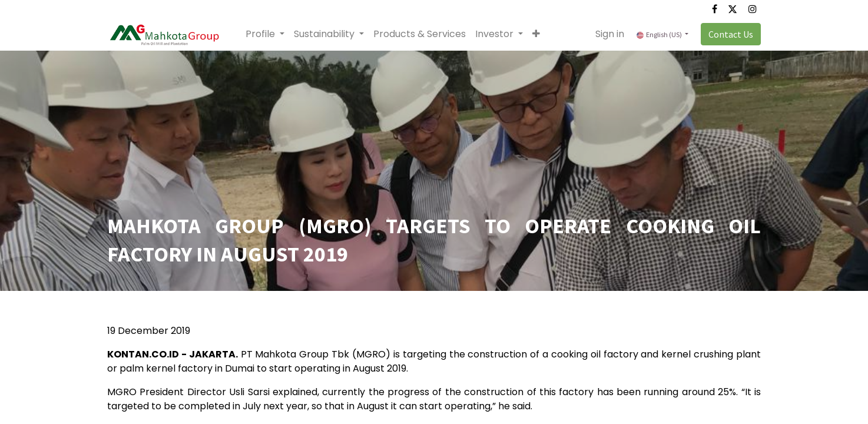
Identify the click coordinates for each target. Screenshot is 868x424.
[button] (536, 34)
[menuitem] (420, 34)
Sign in (610, 34)
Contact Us (731, 34)
